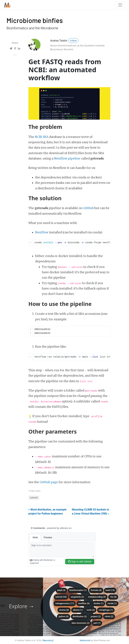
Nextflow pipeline (67, 158)
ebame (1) (78, 610)
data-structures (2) (81, 623)
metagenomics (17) (65, 603)
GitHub (88, 208)
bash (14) (110, 590)
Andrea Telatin (59, 41)
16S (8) (113, 597)
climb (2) (109, 616)
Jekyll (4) (61, 590)
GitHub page (49, 482)
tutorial (34, 498)
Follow (73, 41)
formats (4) (96, 590)
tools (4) (91, 610)
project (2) (96, 616)
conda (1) (112, 603)
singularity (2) (77, 597)
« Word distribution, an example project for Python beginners (47, 512)
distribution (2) (80, 616)
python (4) (64, 616)
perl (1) (97, 623)
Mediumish (85, 640)
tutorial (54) (61, 597)
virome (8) (64, 610)
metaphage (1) (106, 610)
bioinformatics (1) (78, 590)
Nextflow (42, 232)
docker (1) (99, 603)
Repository (48, 640)
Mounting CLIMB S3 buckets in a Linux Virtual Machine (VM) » (91, 512)
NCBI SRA (42, 137)
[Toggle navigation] (120, 5)
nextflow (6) (84, 603)
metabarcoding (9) (97, 597)
